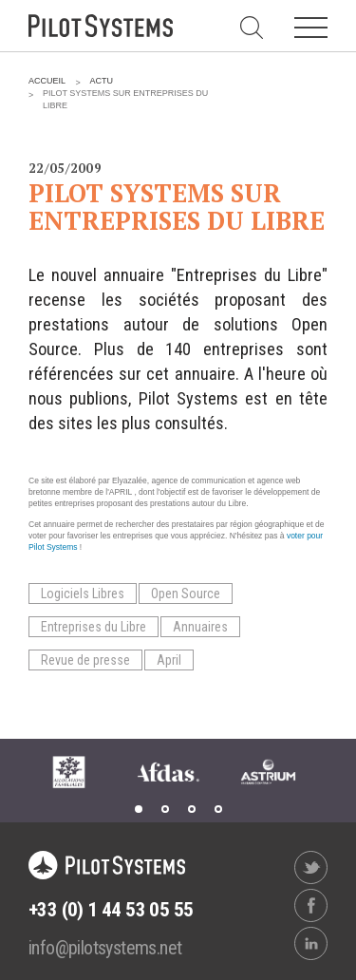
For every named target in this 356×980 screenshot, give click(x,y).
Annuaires (200, 627)
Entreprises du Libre (94, 627)
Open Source (186, 594)
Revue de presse (85, 660)
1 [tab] (139, 809)
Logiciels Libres (83, 594)
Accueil (47, 81)
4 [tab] (218, 809)
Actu (102, 81)
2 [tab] (165, 809)
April (169, 660)
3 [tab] (192, 809)
